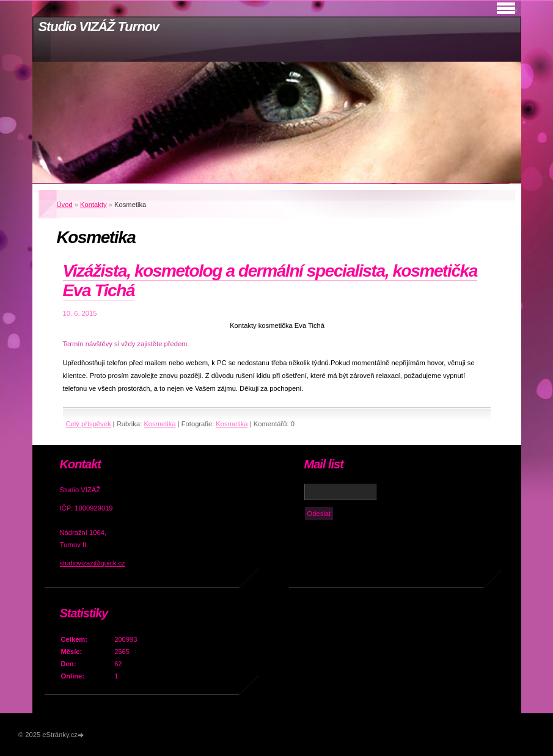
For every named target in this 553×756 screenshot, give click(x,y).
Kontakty (93, 205)
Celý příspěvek (89, 424)
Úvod (65, 205)
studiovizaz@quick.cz (93, 563)
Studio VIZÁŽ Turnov (99, 27)
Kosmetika (159, 424)
